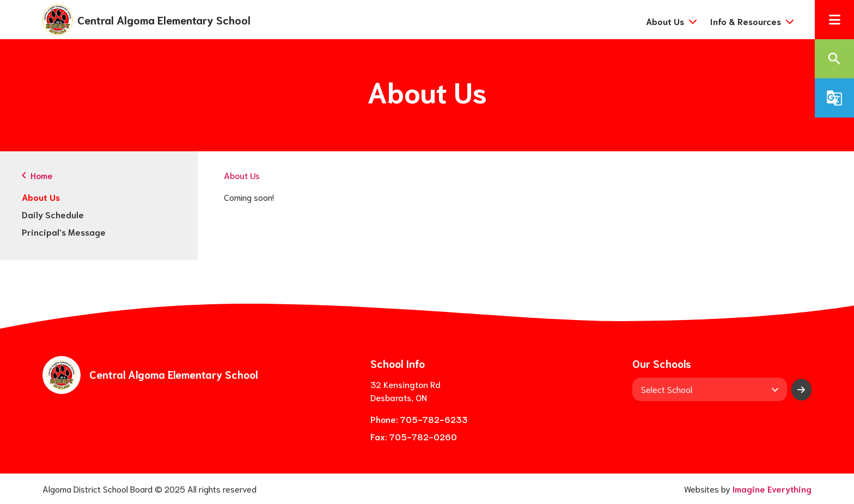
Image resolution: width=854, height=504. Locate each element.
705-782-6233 (434, 419)
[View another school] (710, 389)
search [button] (834, 59)
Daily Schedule (53, 214)
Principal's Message (64, 232)
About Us (41, 197)
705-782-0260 (423, 436)
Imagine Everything (772, 488)
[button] (834, 20)
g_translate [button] (834, 98)
